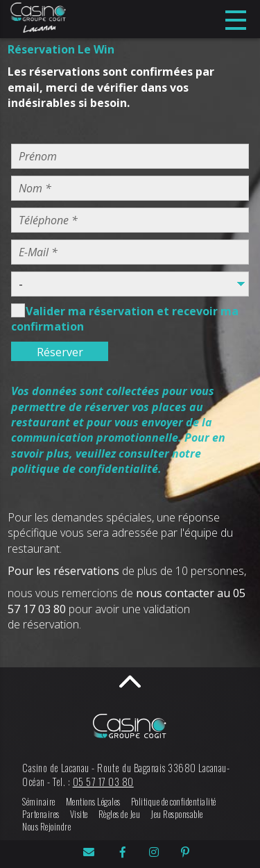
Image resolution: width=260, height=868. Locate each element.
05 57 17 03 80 (103, 782)
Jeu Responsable (177, 814)
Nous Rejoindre (46, 827)
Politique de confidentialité (174, 802)
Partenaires (41, 814)
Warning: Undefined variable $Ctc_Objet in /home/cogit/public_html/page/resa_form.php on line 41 (130, 284)
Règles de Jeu (120, 814)
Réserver (60, 352)
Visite (79, 814)
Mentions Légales (93, 802)
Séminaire (39, 802)
